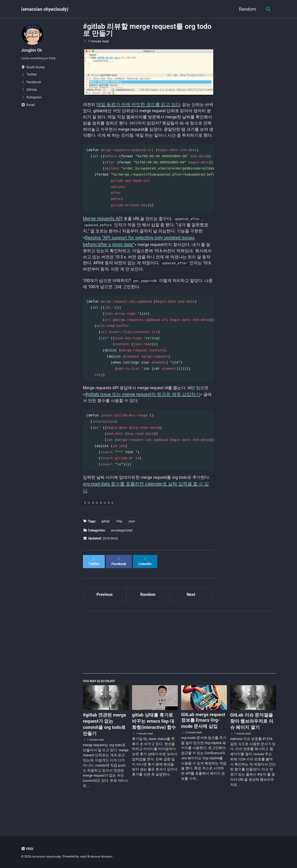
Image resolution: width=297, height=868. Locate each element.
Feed (28, 849)
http (119, 543)
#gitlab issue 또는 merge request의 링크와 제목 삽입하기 (153, 413)
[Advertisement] (179, 664)
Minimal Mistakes (106, 856)
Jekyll (87, 856)
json (132, 543)
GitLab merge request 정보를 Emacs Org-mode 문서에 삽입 (203, 741)
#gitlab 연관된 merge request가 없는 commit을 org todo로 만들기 (104, 745)
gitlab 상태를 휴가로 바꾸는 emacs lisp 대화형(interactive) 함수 (154, 742)
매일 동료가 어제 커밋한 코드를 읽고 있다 (140, 105)
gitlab (106, 543)
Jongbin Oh (33, 50)
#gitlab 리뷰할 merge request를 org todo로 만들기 (147, 30)
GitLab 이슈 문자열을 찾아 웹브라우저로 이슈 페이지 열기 (252, 742)
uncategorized (121, 553)
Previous (105, 613)
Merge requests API (103, 230)
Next (191, 613)
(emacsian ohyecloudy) (45, 9)
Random (246, 9)
